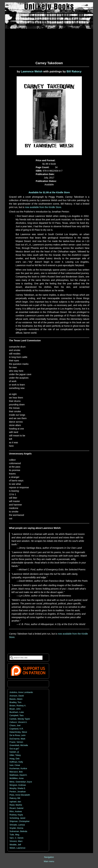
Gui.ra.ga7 (14, 749)
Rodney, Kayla (16, 815)
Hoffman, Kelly (16, 762)
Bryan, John (15, 709)
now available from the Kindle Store (43, 207)
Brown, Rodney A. (18, 706)
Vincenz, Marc (16, 841)
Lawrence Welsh (32, 71)
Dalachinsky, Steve (18, 732)
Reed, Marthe (16, 805)
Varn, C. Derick (16, 838)
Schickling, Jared (17, 818)
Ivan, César (15, 765)
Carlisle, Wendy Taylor (20, 719)
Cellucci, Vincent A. (18, 722)
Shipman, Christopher (20, 821)
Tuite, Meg (14, 835)
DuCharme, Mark (17, 739)
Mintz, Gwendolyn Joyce (21, 782)
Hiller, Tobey (15, 755)
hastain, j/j (14, 752)
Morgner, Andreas (18, 785)
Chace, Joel (15, 725)
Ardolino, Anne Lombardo (21, 692)
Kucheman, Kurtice (18, 769)
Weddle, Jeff (15, 845)
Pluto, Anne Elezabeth (20, 795)
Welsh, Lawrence (17, 848)
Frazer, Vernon (16, 742)
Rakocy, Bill (15, 798)
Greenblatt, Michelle (19, 745)
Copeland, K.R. (17, 729)
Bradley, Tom (15, 702)
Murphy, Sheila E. (18, 788)
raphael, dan (15, 802)
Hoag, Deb (14, 759)
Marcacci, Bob (16, 772)
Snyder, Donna (16, 828)
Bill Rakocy (74, 71)
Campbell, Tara (16, 715)
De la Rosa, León (18, 735)
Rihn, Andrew (16, 812)
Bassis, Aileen (16, 699)
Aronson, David (17, 696)
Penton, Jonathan (18, 792)
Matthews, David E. (19, 775)
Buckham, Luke (17, 712)
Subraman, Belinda (18, 831)
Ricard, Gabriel (16, 808)
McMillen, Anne (17, 778)
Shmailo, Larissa (17, 825)
